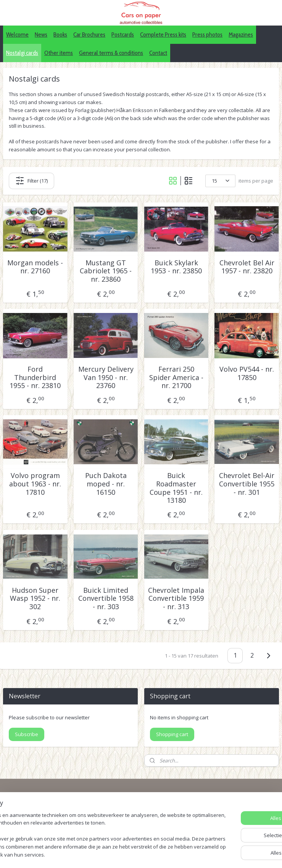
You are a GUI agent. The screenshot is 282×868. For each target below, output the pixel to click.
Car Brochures (89, 34)
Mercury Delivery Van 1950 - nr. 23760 (106, 378)
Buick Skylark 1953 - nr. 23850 (176, 267)
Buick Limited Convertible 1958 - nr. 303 (106, 599)
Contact (158, 53)
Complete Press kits (163, 34)
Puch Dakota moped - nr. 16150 (106, 484)
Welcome (17, 34)
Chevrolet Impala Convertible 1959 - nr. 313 (176, 599)
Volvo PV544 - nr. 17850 (247, 373)
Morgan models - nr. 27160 (35, 267)
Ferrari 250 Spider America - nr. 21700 (176, 378)
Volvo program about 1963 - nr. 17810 (35, 484)
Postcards (123, 34)
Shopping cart (172, 734)
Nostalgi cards (22, 53)
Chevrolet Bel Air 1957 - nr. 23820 (247, 267)
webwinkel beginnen (184, 854)
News (41, 34)
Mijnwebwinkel (250, 854)
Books (60, 34)
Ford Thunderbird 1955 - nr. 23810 (35, 378)
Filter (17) (31, 181)
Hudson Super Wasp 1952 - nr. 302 (35, 599)
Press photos (207, 34)
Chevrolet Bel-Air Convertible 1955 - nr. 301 (247, 484)
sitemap (138, 854)
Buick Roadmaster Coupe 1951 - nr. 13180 (176, 488)
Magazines (241, 34)
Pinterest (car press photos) (226, 818)
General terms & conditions (111, 53)
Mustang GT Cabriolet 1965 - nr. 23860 (106, 271)
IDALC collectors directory (223, 810)
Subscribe (27, 734)
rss (154, 854)
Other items (59, 53)
